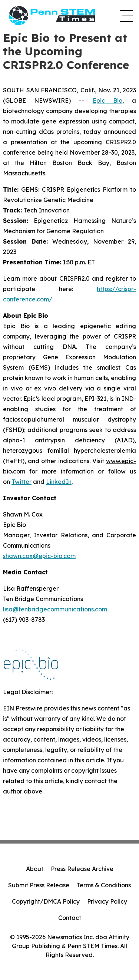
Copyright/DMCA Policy (46, 901)
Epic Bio (107, 100)
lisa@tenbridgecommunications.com (55, 609)
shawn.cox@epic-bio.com (39, 556)
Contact (70, 918)
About (35, 869)
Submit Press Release (39, 885)
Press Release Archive (82, 869)
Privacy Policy (107, 901)
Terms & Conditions (104, 885)
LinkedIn (59, 482)
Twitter (21, 482)
